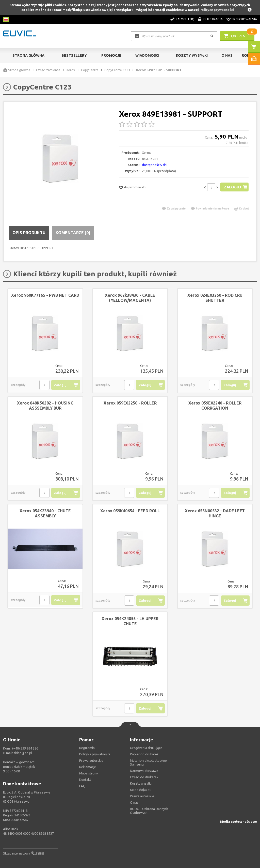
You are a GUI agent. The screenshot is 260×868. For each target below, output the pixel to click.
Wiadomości (147, 55)
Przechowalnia (244, 19)
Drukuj (244, 208)
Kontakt (85, 780)
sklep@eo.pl (23, 753)
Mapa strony (88, 773)
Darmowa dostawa (144, 771)
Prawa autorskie (142, 796)
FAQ (82, 786)
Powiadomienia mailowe (212, 208)
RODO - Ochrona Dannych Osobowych (149, 811)
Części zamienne (48, 70)
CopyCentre (90, 70)
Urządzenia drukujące (146, 748)
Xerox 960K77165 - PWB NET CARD (45, 295)
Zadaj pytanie (176, 208)
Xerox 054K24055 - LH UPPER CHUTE (130, 621)
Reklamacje (88, 767)
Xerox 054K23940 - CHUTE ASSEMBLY (45, 513)
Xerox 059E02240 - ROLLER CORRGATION (215, 406)
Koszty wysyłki (192, 55)
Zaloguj (232, 187)
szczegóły (18, 385)
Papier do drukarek (144, 754)
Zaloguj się (185, 19)
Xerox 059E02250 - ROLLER (130, 403)
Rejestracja (213, 19)
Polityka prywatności (95, 754)
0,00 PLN (238, 36)
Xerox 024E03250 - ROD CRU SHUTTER (215, 298)
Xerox (71, 70)
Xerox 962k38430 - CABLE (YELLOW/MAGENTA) (130, 298)
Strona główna (28, 55)
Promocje (111, 55)
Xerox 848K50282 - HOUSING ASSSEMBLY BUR (45, 406)
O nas (134, 802)
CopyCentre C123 (117, 70)
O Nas (227, 55)
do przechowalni (135, 187)
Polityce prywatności (217, 10)
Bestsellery (74, 55)
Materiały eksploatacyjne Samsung (148, 762)
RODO (247, 55)
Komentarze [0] (73, 233)
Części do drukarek (144, 777)
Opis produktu (29, 233)
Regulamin (87, 748)
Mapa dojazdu (141, 790)
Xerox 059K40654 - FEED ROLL (130, 511)
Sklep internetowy (17, 853)
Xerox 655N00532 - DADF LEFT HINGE (215, 513)
